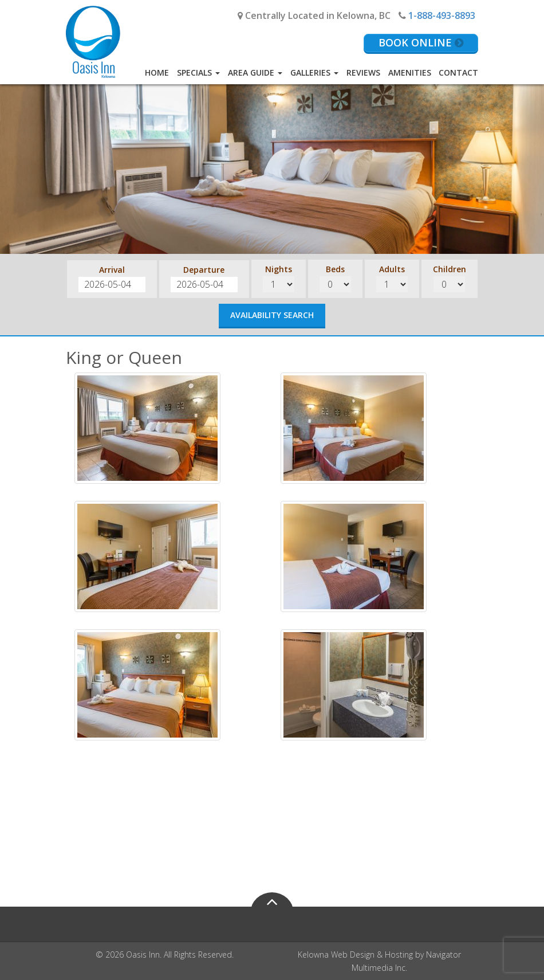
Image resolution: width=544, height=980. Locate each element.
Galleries (314, 72)
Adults (392, 269)
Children (450, 269)
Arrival (112, 270)
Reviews (363, 72)
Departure (204, 270)
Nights (279, 269)
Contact (458, 72)
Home (157, 72)
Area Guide (255, 72)
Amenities (410, 72)
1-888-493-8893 (442, 15)
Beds (335, 269)
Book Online (421, 42)
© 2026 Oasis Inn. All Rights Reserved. (165, 954)
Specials (198, 72)
